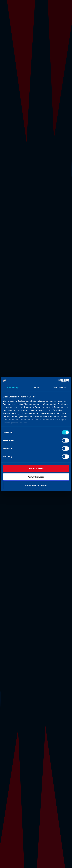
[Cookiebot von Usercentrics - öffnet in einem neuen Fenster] (58, 380)
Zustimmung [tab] (13, 388)
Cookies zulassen (36, 468)
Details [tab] (36, 388)
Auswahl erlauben (36, 477)
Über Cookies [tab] (59, 388)
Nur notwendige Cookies (36, 485)
